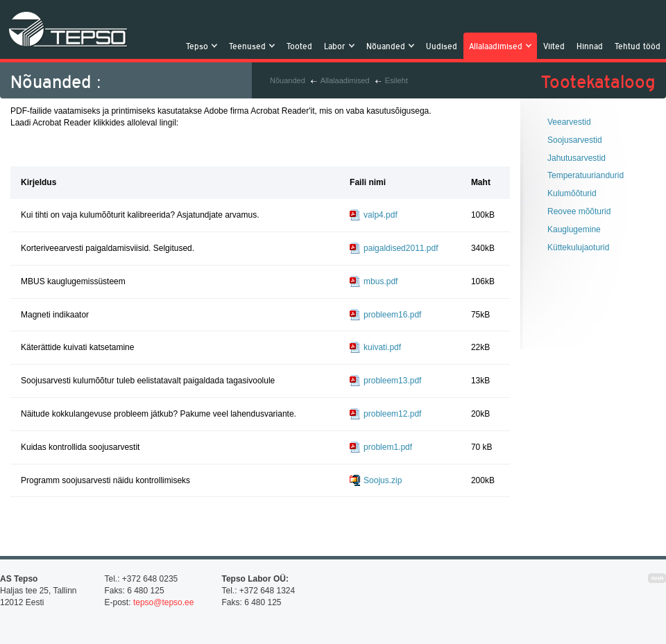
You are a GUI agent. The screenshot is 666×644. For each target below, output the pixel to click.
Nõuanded (387, 46)
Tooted (299, 46)
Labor (336, 46)
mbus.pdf (381, 281)
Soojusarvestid (575, 140)
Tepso (68, 29)
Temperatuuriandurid (586, 175)
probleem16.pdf (392, 315)
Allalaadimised (497, 46)
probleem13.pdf (392, 381)
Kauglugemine (574, 229)
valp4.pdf (381, 215)
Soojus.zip (383, 480)
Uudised (442, 46)
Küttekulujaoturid (578, 247)
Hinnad (590, 46)
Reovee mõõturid (579, 211)
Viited (554, 46)
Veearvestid (569, 122)
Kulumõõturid (572, 193)
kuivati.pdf (382, 347)
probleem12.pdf (392, 414)
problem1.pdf (388, 447)
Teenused (249, 46)
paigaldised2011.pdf (401, 248)
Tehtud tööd (638, 46)
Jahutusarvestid (577, 158)
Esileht (396, 80)
